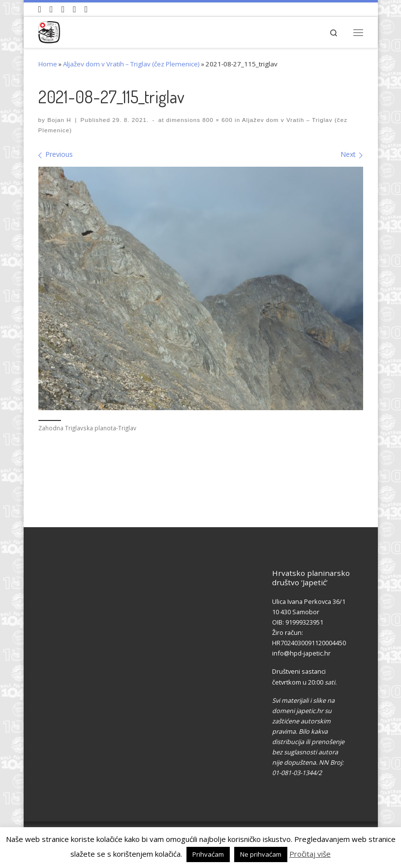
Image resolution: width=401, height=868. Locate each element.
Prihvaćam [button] (208, 854)
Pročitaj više (310, 854)
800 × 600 (216, 120)
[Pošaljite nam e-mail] (86, 9)
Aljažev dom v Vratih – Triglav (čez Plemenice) (131, 64)
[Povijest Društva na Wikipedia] (75, 9)
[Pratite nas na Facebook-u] (51, 9)
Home (48, 64)
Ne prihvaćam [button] (261, 854)
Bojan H (59, 120)
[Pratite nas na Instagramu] (63, 9)
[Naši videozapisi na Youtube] (40, 9)
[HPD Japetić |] (49, 31)
